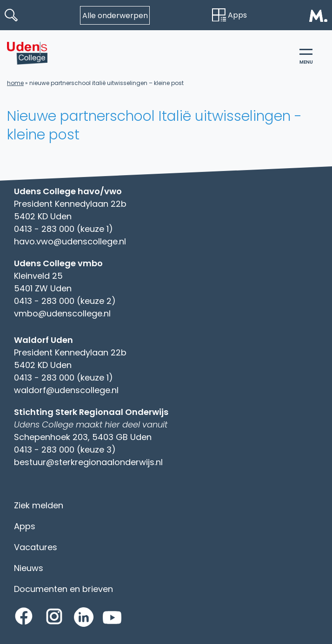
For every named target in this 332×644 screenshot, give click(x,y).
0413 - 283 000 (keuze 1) (63, 229)
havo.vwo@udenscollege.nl (70, 241)
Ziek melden (39, 505)
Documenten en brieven (63, 589)
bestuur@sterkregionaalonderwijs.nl (88, 462)
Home (15, 83)
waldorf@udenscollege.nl (66, 390)
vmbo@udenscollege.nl (62, 313)
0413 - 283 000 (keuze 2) (65, 301)
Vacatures (36, 547)
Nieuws (29, 568)
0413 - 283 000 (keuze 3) (65, 450)
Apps (229, 15)
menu (306, 57)
